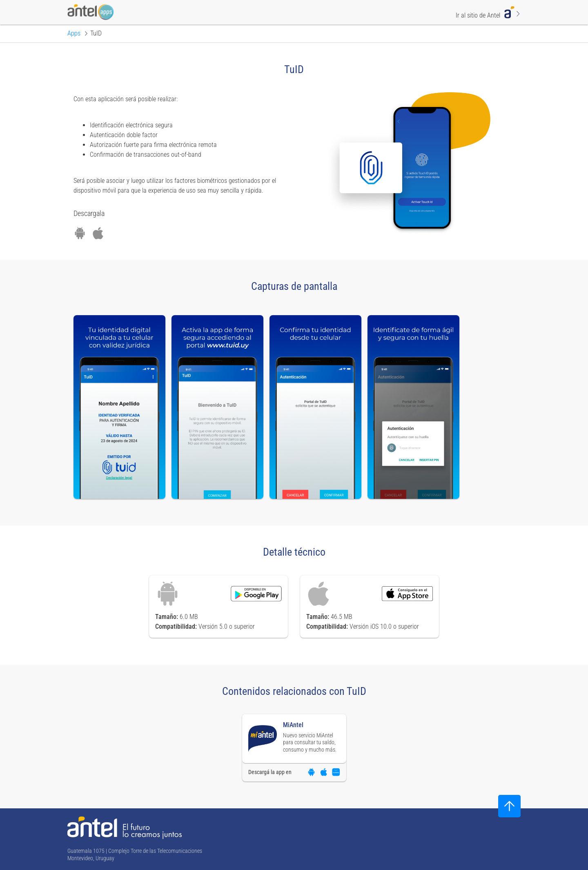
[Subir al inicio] (509, 806)
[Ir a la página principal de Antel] (125, 828)
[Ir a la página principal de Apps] (74, 33)
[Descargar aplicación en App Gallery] (336, 772)
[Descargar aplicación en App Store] (98, 233)
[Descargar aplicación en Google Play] (80, 233)
